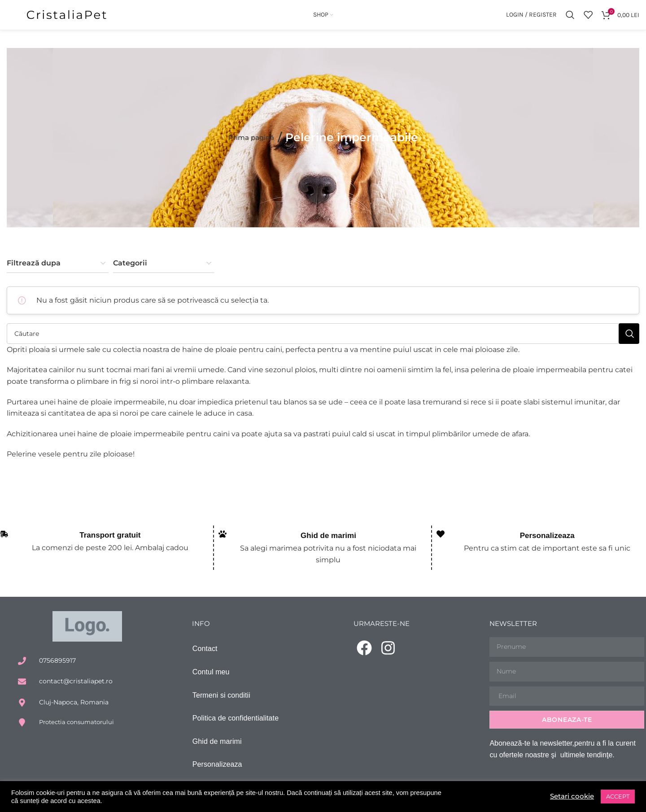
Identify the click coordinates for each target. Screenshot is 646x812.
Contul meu (211, 679)
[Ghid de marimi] (223, 540)
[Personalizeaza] (441, 540)
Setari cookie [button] (570, 797)
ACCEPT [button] (618, 796)
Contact (205, 656)
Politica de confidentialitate (236, 725)
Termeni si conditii (221, 702)
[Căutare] (570, 18)
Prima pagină (251, 144)
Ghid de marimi (328, 542)
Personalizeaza (547, 542)
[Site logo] (67, 17)
